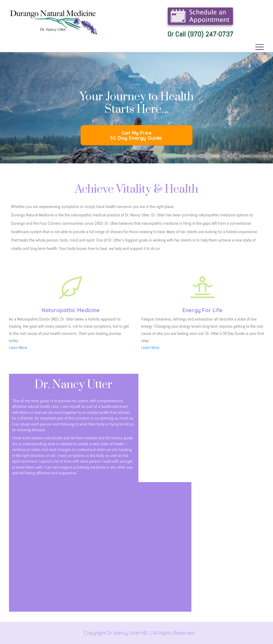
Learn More (18, 347)
